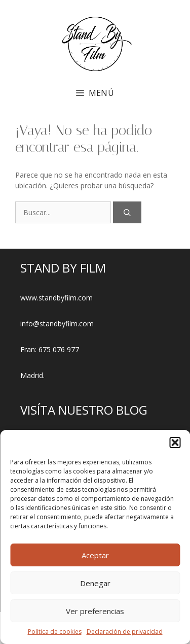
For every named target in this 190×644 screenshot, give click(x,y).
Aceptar (95, 555)
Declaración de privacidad (125, 632)
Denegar (95, 583)
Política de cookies (55, 632)
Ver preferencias (95, 611)
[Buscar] (127, 212)
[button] (175, 443)
